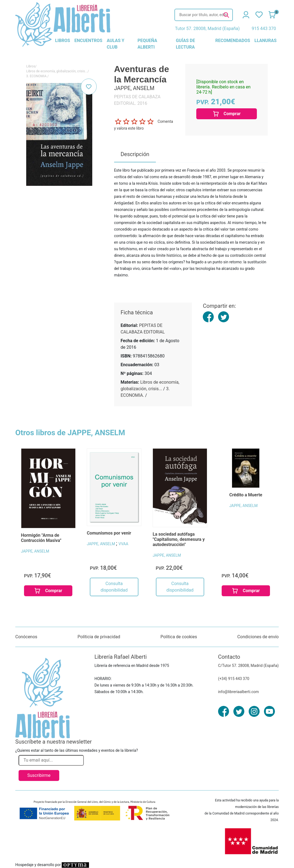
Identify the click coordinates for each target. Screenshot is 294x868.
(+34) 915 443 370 (234, 679)
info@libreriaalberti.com (239, 692)
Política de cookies (179, 637)
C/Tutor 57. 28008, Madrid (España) (248, 666)
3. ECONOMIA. (37, 76)
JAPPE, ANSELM (35, 551)
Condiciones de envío (258, 637)
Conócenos (26, 637)
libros (63, 41)
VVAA (123, 544)
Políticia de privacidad (99, 637)
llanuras (265, 41)
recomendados (233, 41)
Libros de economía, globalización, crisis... (57, 71)
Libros (31, 66)
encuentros (88, 41)
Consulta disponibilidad (114, 587)
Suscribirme (39, 775)
